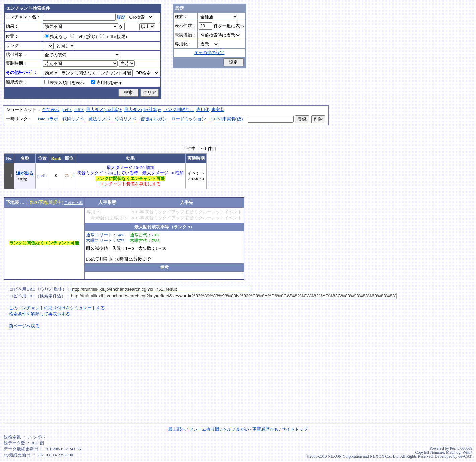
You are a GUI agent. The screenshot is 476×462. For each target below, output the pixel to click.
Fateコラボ (48, 119)
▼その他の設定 (210, 53)
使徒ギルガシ (154, 119)
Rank (56, 158)
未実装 (218, 110)
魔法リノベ (99, 119)
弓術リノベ (125, 119)
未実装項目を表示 (64, 83)
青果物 (97, 218)
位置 (42, 158)
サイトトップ (295, 429)
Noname (437, 452)
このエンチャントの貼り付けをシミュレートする (57, 308)
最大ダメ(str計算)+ (104, 110)
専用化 (203, 110)
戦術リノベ (73, 119)
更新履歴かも (265, 429)
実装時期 (196, 158)
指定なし (56, 37)
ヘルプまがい (236, 429)
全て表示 (51, 110)
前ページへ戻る (24, 326)
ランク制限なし (179, 110)
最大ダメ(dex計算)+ (143, 110)
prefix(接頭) (84, 37)
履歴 (121, 17)
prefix (67, 110)
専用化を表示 (107, 83)
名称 (25, 158)
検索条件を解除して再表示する (40, 314)
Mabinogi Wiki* (459, 452)
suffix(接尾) (113, 37)
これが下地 (74, 203)
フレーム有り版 (204, 429)
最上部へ (177, 429)
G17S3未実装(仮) (226, 119)
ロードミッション (189, 119)
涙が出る (25, 173)
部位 (69, 158)
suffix (79, 110)
